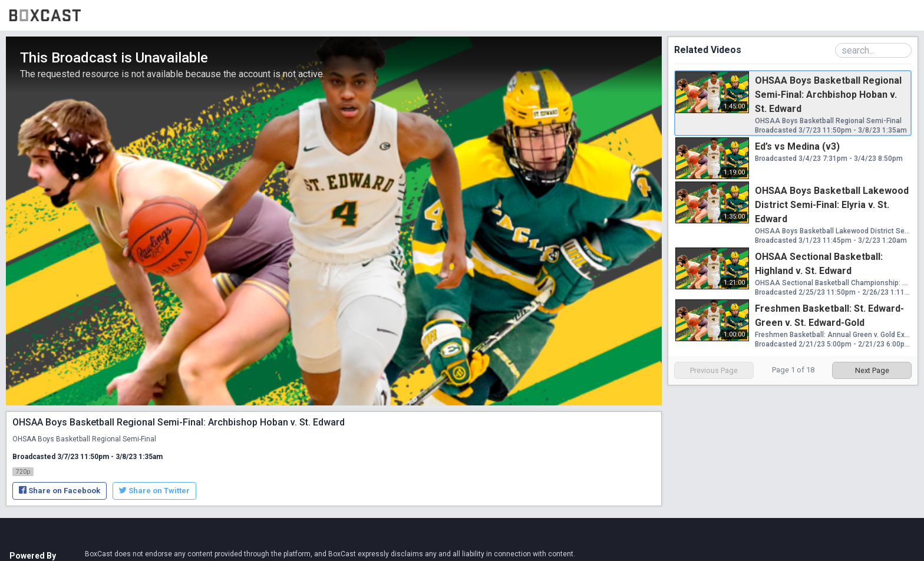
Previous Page (714, 370)
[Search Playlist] (873, 50)
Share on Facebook (60, 491)
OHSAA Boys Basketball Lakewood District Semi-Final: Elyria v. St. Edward (832, 205)
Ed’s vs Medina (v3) (797, 146)
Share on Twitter (154, 491)
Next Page (872, 370)
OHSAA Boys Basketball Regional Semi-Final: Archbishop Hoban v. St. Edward (828, 95)
